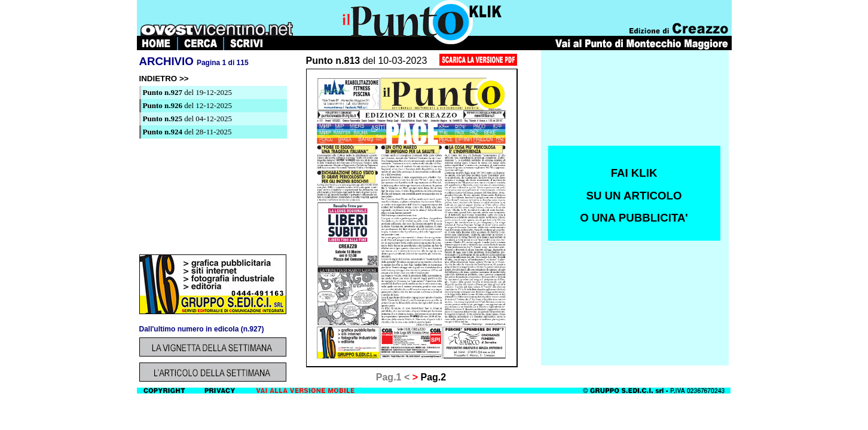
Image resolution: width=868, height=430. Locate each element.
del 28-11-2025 (187, 132)
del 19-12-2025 (188, 92)
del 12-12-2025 (188, 105)
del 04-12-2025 (188, 119)
